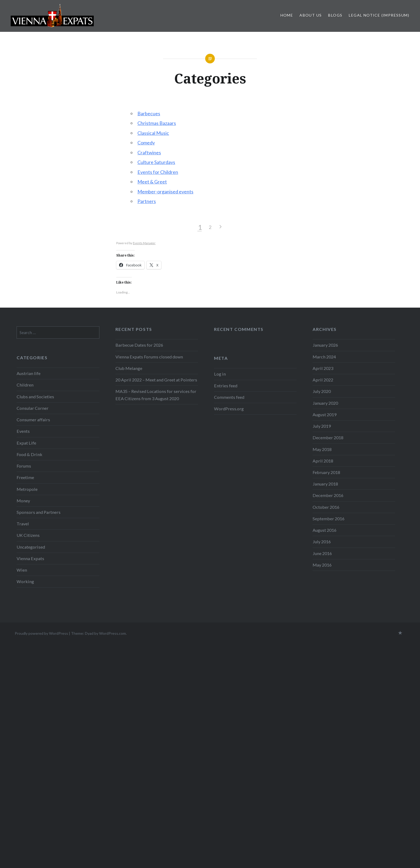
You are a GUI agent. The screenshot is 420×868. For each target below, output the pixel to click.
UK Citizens (28, 535)
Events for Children (158, 172)
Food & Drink (29, 454)
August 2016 (325, 530)
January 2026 (325, 345)
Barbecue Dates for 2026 (139, 345)
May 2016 (322, 565)
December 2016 (328, 495)
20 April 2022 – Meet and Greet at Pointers (156, 380)
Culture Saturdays (156, 162)
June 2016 (322, 553)
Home (287, 15)
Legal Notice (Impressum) (379, 15)
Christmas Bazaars (157, 123)
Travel (23, 524)
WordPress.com (112, 633)
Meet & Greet (152, 182)
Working (25, 581)
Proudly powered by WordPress (41, 633)
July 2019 (322, 426)
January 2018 (325, 484)
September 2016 (329, 519)
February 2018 (326, 472)
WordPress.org (229, 409)
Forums (24, 466)
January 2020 (325, 403)
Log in (220, 374)
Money (23, 501)
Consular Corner (33, 408)
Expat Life (26, 443)
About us (311, 15)
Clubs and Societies (35, 397)
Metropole (27, 489)
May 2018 (322, 449)
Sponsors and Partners (39, 512)
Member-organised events (165, 192)
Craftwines (149, 152)
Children (25, 385)
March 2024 (324, 357)
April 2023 (323, 368)
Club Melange (129, 368)
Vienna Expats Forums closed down (149, 357)
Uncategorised (31, 547)
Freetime (25, 477)
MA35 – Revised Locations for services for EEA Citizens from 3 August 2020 (156, 395)
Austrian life (29, 373)
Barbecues (149, 113)
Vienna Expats (30, 558)
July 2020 (322, 391)
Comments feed (229, 397)
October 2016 (326, 507)
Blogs (335, 15)
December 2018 (328, 437)
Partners (147, 201)
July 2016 (322, 542)
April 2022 (323, 380)
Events (23, 431)
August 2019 (325, 414)
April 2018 (323, 461)
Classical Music (153, 133)
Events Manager (144, 243)
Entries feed (226, 386)
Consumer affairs (33, 420)
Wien (22, 570)
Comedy (146, 143)
